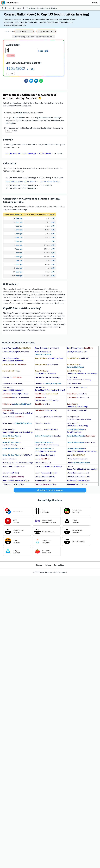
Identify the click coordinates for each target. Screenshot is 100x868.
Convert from (9, 31)
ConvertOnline (10, 3)
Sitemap (39, 565)
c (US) (31, 69)
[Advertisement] (84, 58)
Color (95, 3)
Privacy (48, 565)
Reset (11, 56)
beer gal (43, 51)
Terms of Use (59, 565)
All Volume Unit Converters (50, 491)
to (17, 348)
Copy (11, 74)
